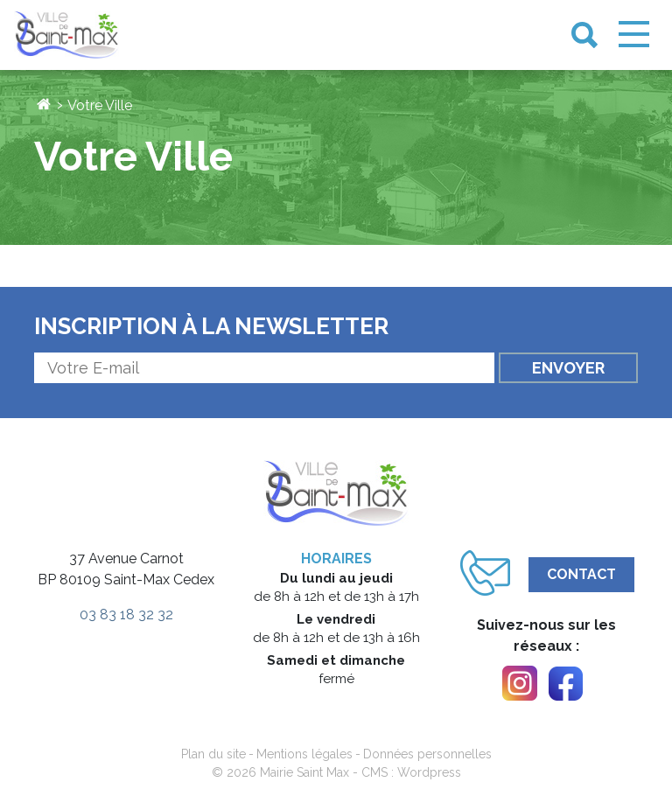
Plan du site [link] (213, 754)
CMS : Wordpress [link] (411, 772)
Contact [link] (581, 574)
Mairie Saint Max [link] (304, 772)
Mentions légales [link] (304, 754)
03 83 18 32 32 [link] (126, 614)
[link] (66, 35)
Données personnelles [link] (427, 754)
